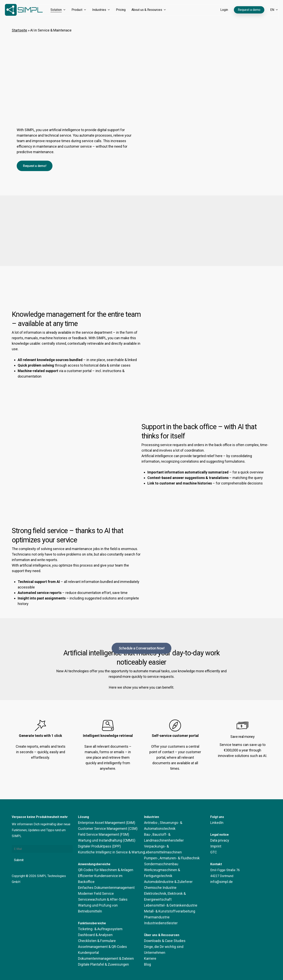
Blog (147, 947)
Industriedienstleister (159, 905)
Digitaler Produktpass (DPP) (98, 846)
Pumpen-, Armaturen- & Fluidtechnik (169, 846)
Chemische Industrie (158, 870)
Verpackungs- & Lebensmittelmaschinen (172, 841)
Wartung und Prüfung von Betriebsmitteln (106, 900)
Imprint (215, 846)
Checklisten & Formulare (95, 929)
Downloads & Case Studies (163, 923)
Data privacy (219, 841)
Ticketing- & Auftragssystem (98, 917)
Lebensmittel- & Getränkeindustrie (168, 888)
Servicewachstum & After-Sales (100, 894)
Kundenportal (87, 941)
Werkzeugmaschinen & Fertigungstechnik (172, 858)
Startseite (19, 30)
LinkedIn (216, 823)
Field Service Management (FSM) (101, 835)
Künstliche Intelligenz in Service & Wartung (107, 852)
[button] (35, 166)
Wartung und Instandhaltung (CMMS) (103, 841)
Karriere (149, 941)
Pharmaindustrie (155, 900)
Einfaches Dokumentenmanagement (103, 882)
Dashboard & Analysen (94, 923)
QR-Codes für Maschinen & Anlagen (103, 870)
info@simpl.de (220, 882)
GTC (213, 852)
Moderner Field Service (94, 888)
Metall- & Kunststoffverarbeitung (167, 894)
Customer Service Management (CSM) (104, 829)
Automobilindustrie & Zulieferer (166, 864)
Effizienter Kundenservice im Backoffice (105, 876)
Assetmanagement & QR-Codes (100, 935)
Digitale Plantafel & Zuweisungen (101, 953)
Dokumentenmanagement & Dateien (103, 947)
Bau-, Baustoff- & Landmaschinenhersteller (174, 835)
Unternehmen (153, 935)
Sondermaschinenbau (159, 852)
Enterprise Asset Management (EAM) (104, 823)
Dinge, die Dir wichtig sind (162, 929)
